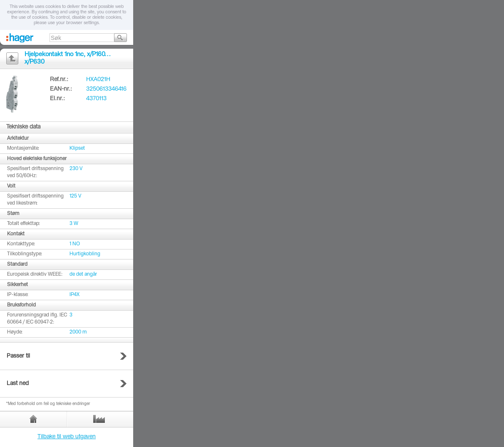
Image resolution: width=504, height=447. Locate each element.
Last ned (18, 384)
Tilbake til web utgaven (67, 437)
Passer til (18, 356)
